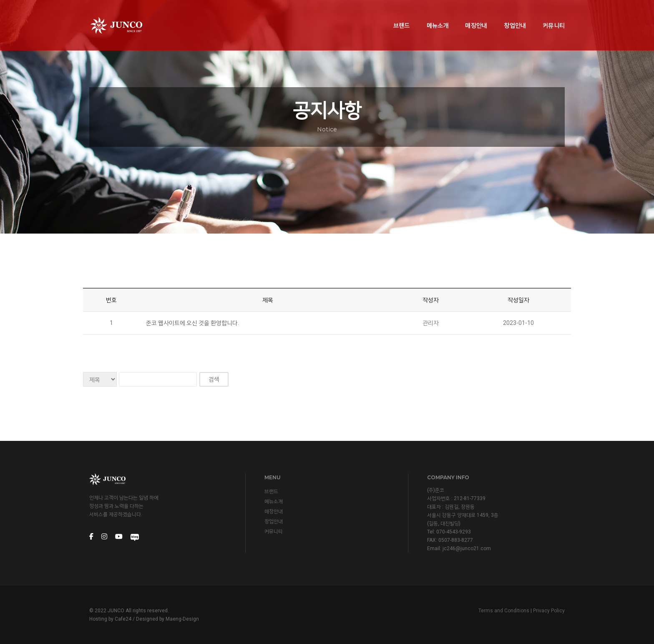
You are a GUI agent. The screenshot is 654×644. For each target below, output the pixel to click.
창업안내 (515, 15)
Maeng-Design (182, 619)
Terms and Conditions (504, 611)
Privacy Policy (549, 611)
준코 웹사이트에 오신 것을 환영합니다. (192, 323)
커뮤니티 (554, 15)
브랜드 (402, 15)
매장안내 (476, 15)
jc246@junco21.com (467, 548)
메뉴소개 (438, 15)
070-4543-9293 (454, 532)
